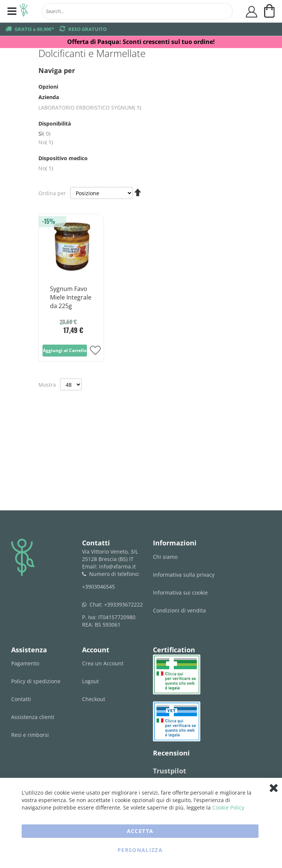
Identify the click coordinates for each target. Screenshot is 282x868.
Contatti (21, 699)
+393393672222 (123, 604)
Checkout (94, 699)
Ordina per (52, 193)
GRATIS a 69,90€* (34, 29)
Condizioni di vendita (179, 610)
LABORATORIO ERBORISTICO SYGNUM (90, 107)
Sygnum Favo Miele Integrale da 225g (71, 297)
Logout (90, 681)
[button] (95, 351)
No (46, 142)
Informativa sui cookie (180, 593)
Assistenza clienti (33, 717)
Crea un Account (103, 663)
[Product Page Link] (71, 273)
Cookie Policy (228, 807)
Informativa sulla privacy (184, 575)
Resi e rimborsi (30, 735)
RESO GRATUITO (87, 29)
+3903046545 (98, 587)
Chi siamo (165, 557)
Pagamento (25, 663)
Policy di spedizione (36, 681)
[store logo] (24, 11)
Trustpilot (170, 771)
